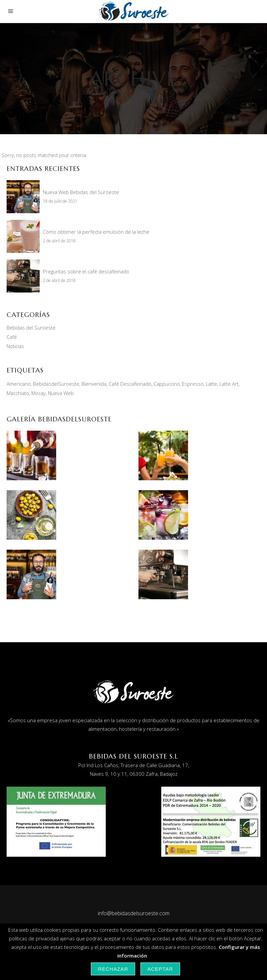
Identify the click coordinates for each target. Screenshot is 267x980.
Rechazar (113, 969)
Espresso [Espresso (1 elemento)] (193, 384)
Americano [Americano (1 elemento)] (19, 384)
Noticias (15, 346)
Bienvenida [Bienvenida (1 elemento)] (94, 384)
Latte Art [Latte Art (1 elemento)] (229, 384)
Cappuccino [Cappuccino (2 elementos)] (167, 384)
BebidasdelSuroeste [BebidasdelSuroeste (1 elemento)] (56, 384)
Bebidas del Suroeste (31, 328)
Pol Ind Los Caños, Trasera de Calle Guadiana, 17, (134, 765)
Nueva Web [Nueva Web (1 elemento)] (61, 393)
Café (12, 337)
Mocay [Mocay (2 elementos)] (38, 393)
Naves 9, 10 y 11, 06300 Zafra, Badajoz (134, 774)
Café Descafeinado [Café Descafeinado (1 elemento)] (130, 384)
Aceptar (160, 969)
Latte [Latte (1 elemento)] (211, 384)
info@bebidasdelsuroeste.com (134, 913)
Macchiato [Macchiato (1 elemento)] (18, 393)
